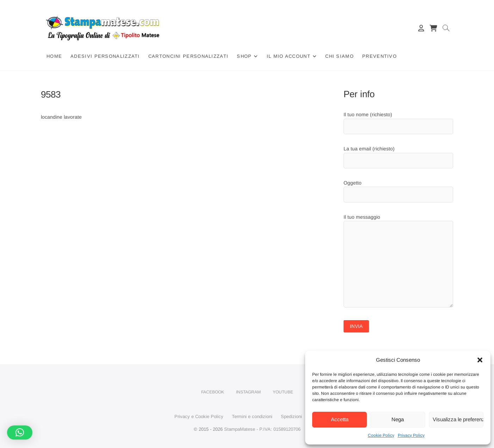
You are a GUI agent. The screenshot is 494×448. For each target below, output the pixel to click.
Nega (398, 419)
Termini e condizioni (252, 416)
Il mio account (289, 56)
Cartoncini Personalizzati (189, 56)
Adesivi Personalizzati (105, 56)
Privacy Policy (411, 435)
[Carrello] (433, 28)
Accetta (340, 419)
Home (54, 56)
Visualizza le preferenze (458, 419)
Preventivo (379, 56)
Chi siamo (339, 56)
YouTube (283, 392)
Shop (244, 56)
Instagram (248, 392)
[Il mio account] (421, 28)
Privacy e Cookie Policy (199, 416)
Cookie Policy (381, 435)
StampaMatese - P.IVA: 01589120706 (262, 429)
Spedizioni (291, 416)
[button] (480, 360)
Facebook (213, 392)
